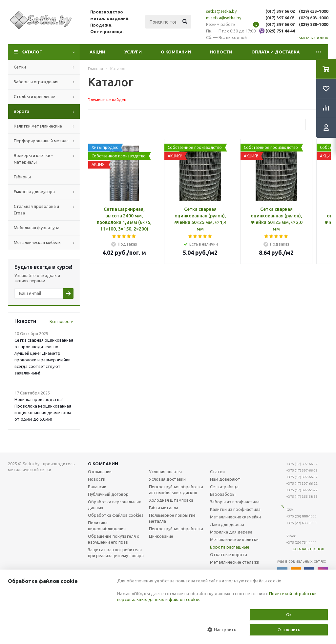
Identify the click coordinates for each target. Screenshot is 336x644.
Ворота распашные (230, 547)
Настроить (222, 630)
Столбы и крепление (34, 96)
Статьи (217, 472)
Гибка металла (164, 508)
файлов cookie (184, 599)
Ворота (21, 111)
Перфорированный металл (41, 141)
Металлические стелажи (235, 562)
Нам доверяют (225, 479)
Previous (311, 124)
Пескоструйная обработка (176, 529)
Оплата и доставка (275, 52)
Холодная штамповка (171, 500)
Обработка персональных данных (115, 505)
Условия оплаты (165, 472)
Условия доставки (167, 479)
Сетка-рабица (224, 487)
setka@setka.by (221, 11)
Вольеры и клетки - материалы (33, 159)
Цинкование (161, 536)
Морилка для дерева (231, 532)
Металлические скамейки (235, 517)
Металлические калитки (234, 539)
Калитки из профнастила (235, 509)
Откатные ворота (229, 554)
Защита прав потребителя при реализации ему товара (116, 553)
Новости (221, 52)
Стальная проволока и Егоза (36, 210)
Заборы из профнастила (235, 502)
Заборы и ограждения (36, 82)
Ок (289, 614)
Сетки (20, 67)
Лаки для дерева (227, 524)
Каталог (32, 52)
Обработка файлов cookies (116, 515)
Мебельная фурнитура (37, 228)
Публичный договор (108, 494)
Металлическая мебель (37, 242)
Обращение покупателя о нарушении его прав (114, 539)
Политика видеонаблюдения (107, 526)
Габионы (22, 177)
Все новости (62, 322)
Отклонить (289, 630)
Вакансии (97, 487)
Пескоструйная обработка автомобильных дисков (176, 490)
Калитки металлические (38, 126)
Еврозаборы (223, 494)
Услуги (133, 52)
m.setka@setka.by (224, 18)
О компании (176, 52)
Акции (97, 52)
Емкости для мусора (34, 191)
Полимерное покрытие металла (172, 518)
